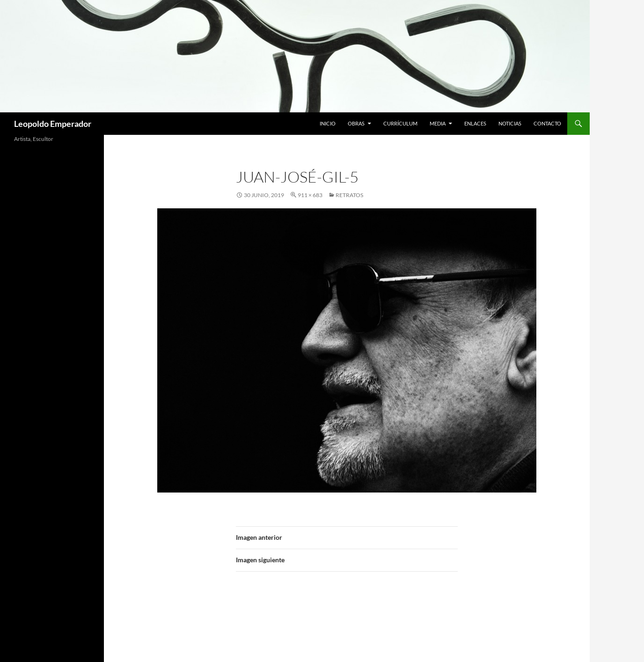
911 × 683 (310, 195)
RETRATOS (349, 195)
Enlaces (475, 123)
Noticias (510, 123)
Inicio (328, 123)
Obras (356, 123)
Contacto (547, 123)
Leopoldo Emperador (53, 124)
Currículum (400, 123)
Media (438, 123)
